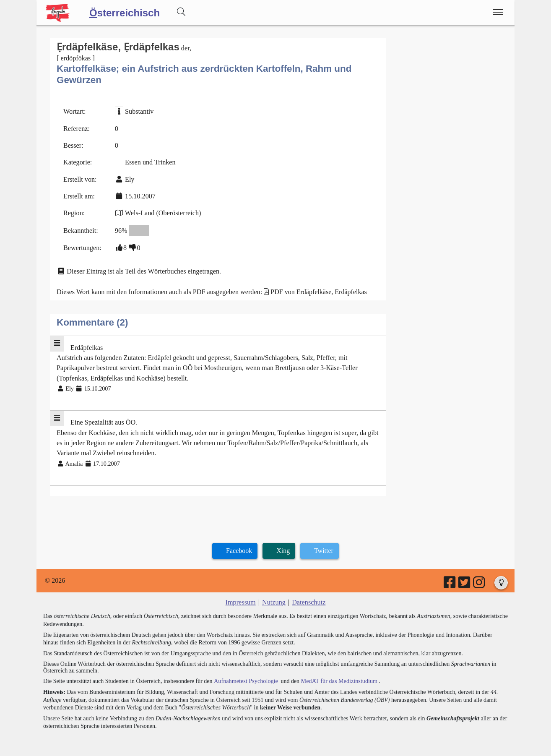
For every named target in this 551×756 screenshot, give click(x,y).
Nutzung (274, 599)
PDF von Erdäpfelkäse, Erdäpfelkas (316, 290)
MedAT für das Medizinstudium (337, 677)
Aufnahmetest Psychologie (245, 677)
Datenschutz (308, 599)
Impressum (241, 599)
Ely (129, 179)
